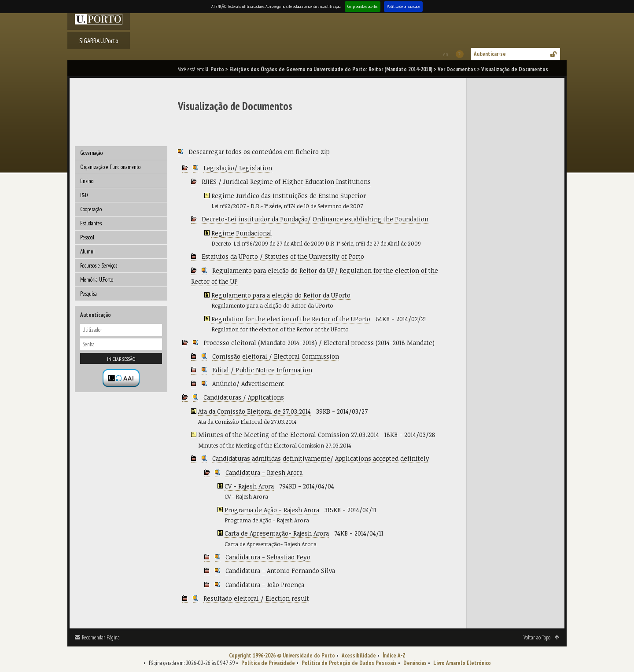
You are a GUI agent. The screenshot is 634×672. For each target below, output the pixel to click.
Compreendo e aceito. (363, 6)
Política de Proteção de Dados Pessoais (349, 663)
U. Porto (215, 69)
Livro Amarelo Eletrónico (462, 663)
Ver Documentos (457, 69)
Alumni (87, 252)
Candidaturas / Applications (244, 397)
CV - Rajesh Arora (249, 486)
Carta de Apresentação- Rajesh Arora (277, 533)
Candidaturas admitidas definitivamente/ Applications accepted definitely (321, 458)
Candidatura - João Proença (265, 585)
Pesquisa (88, 294)
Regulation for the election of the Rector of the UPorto (291, 319)
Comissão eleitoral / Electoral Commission (276, 356)
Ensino (87, 181)
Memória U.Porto (97, 280)
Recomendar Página (101, 637)
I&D (84, 195)
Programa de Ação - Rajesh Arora (272, 510)
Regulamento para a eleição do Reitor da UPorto (281, 295)
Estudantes (91, 223)
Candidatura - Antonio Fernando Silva (280, 571)
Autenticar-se (490, 54)
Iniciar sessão (121, 359)
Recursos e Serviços (99, 266)
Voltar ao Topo (537, 637)
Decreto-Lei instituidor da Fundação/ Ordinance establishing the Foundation (315, 219)
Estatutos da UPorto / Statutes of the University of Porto (283, 256)
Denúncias (415, 663)
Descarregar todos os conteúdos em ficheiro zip (259, 152)
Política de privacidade (403, 6)
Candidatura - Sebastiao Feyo (268, 557)
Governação (91, 153)
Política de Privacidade (268, 663)
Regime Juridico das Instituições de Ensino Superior (289, 196)
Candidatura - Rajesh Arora (264, 472)
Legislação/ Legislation (238, 168)
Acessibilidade (359, 655)
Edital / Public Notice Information (262, 370)
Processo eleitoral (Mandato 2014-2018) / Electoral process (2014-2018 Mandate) (319, 343)
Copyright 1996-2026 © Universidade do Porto (282, 655)
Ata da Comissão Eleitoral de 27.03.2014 (254, 411)
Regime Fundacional (242, 233)
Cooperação (91, 209)
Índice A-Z (394, 655)
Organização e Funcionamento (110, 167)
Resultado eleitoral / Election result (256, 598)
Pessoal (87, 237)
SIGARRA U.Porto (99, 40)
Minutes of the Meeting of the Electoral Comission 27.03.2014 (289, 435)
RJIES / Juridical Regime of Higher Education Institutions (286, 182)
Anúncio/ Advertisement (248, 384)
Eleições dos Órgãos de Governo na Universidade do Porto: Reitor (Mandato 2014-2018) (331, 69)
